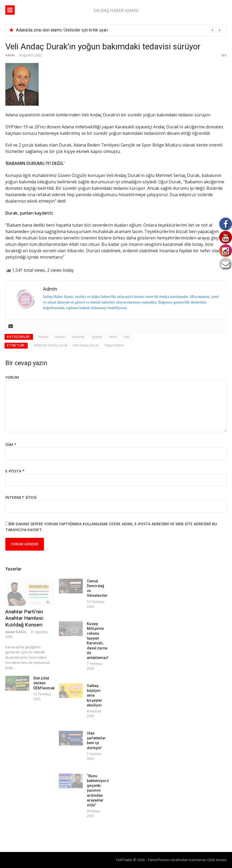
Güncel (60, 337)
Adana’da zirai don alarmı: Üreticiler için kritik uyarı (62, 30)
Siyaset (97, 337)
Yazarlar (13, 569)
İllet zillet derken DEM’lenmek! (44, 683)
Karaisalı (78, 337)
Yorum (12, 377)
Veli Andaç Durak (86, 345)
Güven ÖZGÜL (16, 632)
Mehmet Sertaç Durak (51, 345)
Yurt (126, 337)
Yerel (113, 337)
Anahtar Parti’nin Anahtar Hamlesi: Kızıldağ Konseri (25, 618)
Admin (10, 55)
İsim (11, 445)
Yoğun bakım (114, 345)
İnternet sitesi (21, 497)
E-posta (15, 471)
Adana (43, 337)
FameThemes (159, 860)
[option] (119, 30)
